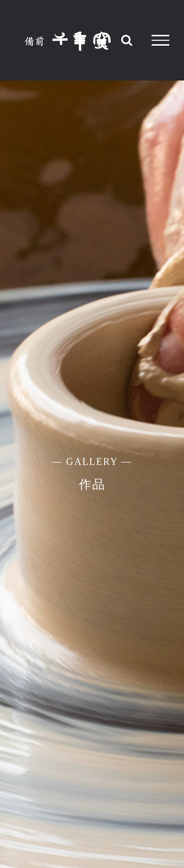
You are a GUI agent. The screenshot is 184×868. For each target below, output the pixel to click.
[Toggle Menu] (160, 40)
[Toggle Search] (127, 40)
